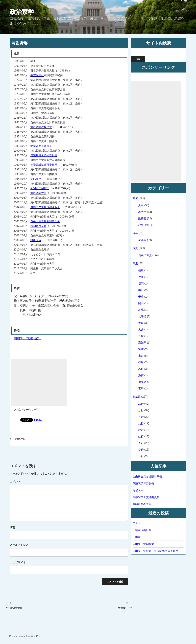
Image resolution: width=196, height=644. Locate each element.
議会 (135, 233)
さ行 (141, 417)
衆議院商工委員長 (41, 146)
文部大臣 (36, 179)
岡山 (141, 303)
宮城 (141, 349)
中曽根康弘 (37, 75)
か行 (141, 410)
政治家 (17, 439)
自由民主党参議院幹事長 (147, 477)
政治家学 (22, 12)
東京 (141, 356)
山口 (141, 290)
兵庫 (141, 277)
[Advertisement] (39, 383)
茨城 (141, 336)
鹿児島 (142, 382)
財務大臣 (36, 240)
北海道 (142, 316)
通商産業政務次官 (41, 127)
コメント (15, 482)
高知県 (142, 343)
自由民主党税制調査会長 (45, 221)
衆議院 (142, 240)
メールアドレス (19, 545)
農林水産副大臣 (142, 504)
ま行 (141, 443)
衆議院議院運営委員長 (44, 165)
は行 (141, 436)
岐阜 (141, 362)
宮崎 (141, 389)
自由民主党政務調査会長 (45, 207)
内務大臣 (138, 490)
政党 (135, 248)
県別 (135, 263)
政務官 (142, 218)
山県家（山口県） (143, 530)
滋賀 (141, 375)
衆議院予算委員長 (143, 483)
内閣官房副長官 (40, 188)
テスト (137, 523)
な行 (141, 430)
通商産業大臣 (38, 193)
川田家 (137, 537)
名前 (12, 527)
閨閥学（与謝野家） (27, 338)
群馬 (141, 310)
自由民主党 (145, 255)
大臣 (141, 205)
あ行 (141, 404)
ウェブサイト (18, 562)
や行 (23, 439)
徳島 (141, 270)
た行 (141, 423)
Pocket (39, 420)
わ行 (141, 456)
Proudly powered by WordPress (26, 636)
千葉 (141, 297)
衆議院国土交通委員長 (146, 497)
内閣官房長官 (38, 226)
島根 (141, 369)
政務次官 (144, 225)
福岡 (141, 284)
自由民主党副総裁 (143, 544)
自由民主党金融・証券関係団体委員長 (155, 551)
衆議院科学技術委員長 (44, 155)
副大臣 (142, 212)
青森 (141, 323)
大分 (141, 329)
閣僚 (135, 198)
